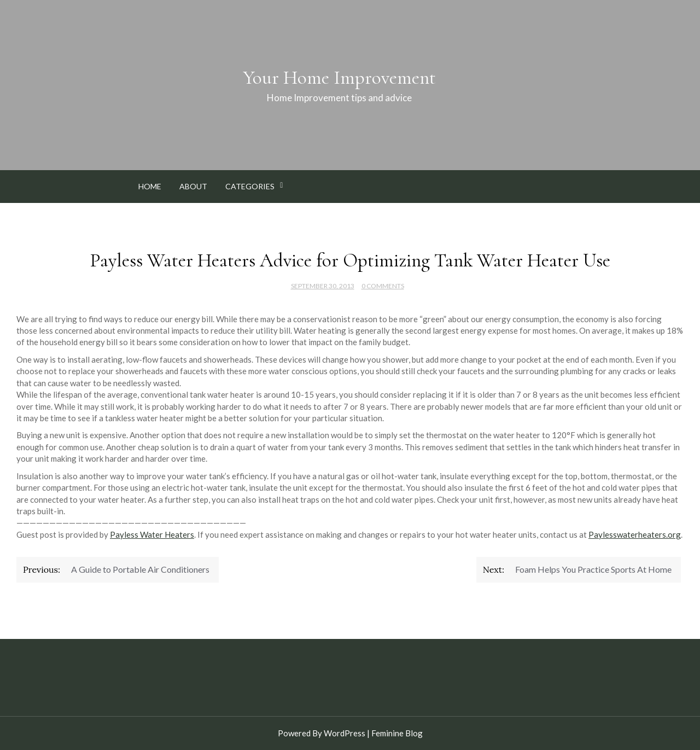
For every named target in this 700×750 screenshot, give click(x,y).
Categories (250, 186)
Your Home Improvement (339, 78)
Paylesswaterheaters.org (635, 534)
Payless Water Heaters (152, 534)
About (193, 186)
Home (150, 186)
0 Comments (383, 286)
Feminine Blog (397, 733)
